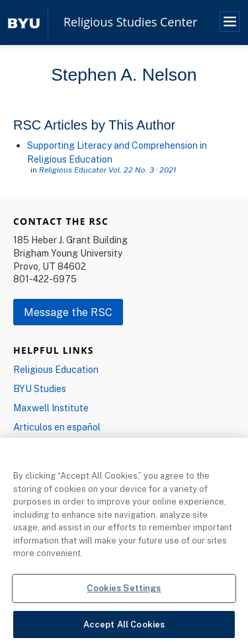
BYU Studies (40, 388)
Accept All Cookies (124, 627)
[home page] (24, 22)
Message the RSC (68, 312)
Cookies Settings (124, 591)
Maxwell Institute (51, 408)
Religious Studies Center (130, 22)
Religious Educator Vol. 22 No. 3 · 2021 (107, 170)
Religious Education (56, 369)
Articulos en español (57, 427)
